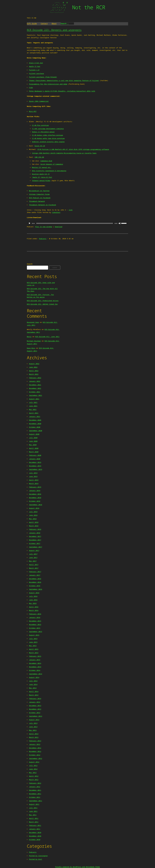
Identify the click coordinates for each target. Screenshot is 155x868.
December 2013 (35, 706)
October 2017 (35, 543)
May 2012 (33, 773)
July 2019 (33, 473)
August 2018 (34, 508)
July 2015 (33, 639)
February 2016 (35, 614)
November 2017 (35, 540)
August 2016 (34, 593)
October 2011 (35, 797)
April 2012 (34, 776)
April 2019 (34, 480)
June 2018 (33, 515)
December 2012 (35, 748)
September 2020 (36, 431)
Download (59, 227)
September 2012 (36, 758)
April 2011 (34, 818)
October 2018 (35, 501)
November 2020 (35, 424)
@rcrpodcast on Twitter (39, 191)
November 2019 (35, 466)
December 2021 (35, 385)
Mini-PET (33, 111)
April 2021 (34, 413)
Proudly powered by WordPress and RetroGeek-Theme (77, 867)
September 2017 (36, 547)
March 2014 (34, 695)
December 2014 (35, 663)
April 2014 (34, 691)
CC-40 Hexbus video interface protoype (47, 135)
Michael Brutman (34, 341)
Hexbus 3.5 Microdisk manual (43, 132)
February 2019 (35, 487)
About (54, 24)
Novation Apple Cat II (41, 174)
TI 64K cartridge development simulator (48, 129)
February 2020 (35, 455)
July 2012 (33, 765)
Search (30, 264)
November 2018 (35, 498)
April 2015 (34, 649)
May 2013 (33, 730)
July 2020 (33, 438)
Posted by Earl (36, 859)
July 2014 (33, 681)
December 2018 (35, 494)
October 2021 (35, 392)
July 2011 (33, 808)
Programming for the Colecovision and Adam (48, 84)
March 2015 (34, 653)
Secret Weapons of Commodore (52, 164)
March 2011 (34, 822)
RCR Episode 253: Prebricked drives (43, 301)
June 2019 (33, 476)
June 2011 (33, 811)
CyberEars (56, 212)
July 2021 (33, 402)
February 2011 (35, 825)
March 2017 (34, 568)
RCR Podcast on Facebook (40, 198)
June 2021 (33, 406)
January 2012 (35, 787)
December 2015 (35, 621)
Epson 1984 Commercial (39, 101)
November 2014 (35, 667)
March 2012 (34, 780)
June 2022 (33, 367)
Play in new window (44, 227)
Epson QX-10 (40, 146)
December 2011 (35, 790)
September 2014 (36, 674)
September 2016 (36, 589)
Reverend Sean (33, 322)
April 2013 (34, 734)
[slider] (75, 223)
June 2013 (33, 727)
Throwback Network (37, 201)
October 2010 (35, 839)
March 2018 (34, 526)
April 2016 (34, 607)
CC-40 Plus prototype (40, 125)
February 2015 (35, 656)
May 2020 (33, 445)
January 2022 (35, 381)
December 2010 (35, 832)
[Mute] (120, 223)
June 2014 (33, 684)
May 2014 (33, 688)
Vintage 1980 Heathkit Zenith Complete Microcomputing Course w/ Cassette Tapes (64, 153)
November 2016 (35, 582)
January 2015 (35, 660)
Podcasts (43, 239)
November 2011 (35, 794)
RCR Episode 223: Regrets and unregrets (54, 30)
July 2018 (33, 512)
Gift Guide (32, 24)
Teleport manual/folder (41, 181)
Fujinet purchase (37, 73)
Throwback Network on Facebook (43, 205)
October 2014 (35, 670)
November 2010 (35, 836)
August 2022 (34, 364)
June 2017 (33, 557)
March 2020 (34, 452)
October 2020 (35, 427)
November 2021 (35, 388)
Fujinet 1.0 (34, 70)
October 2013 (35, 713)
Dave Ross (31, 348)
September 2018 (36, 505)
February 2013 (35, 741)
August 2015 (34, 635)
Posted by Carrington (38, 856)
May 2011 (33, 815)
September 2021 (36, 395)
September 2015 (36, 632)
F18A (31, 88)
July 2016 (33, 596)
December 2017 (35, 536)
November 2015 (35, 624)
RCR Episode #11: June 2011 (47, 337)
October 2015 (35, 628)
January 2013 (35, 744)
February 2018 (35, 529)
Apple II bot (35, 66)
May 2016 (33, 603)
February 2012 (35, 783)
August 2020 (34, 434)
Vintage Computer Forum (39, 194)
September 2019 (36, 469)
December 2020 (35, 420)
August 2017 (34, 550)
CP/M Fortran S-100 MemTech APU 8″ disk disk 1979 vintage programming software (73, 149)
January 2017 (35, 575)
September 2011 (36, 801)
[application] (77, 223)
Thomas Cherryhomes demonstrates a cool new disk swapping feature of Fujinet (64, 80)
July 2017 (33, 554)
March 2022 (34, 374)
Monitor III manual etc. (42, 167)
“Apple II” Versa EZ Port (42, 177)
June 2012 (33, 769)
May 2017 (33, 561)
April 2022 (34, 371)
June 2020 (33, 441)
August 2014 (34, 677)
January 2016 (35, 617)
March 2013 (34, 737)
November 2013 (35, 709)
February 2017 (35, 572)
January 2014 (35, 702)
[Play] (30, 223)
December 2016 (35, 579)
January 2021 (35, 416)
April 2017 (34, 565)
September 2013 (36, 716)
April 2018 (34, 522)
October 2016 (35, 586)
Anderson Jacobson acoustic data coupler (48, 142)
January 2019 (35, 491)
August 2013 (34, 720)
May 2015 (33, 646)
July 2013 (33, 723)
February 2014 (35, 698)
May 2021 (33, 409)
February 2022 (35, 378)
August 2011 (34, 804)
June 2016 (33, 600)
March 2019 (34, 483)
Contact (44, 24)
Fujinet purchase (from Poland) (43, 77)
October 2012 (35, 755)
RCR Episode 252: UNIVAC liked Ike (42, 304)
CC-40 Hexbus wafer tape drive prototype (48, 138)
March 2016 (34, 610)
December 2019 (35, 462)
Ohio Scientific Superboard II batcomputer (49, 171)
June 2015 (33, 642)
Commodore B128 (46, 161)
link (71, 210)
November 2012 (35, 751)
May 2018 (33, 519)
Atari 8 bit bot (36, 63)
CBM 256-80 (39, 157)
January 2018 (35, 533)
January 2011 (35, 829)
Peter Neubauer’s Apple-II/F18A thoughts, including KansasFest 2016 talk (62, 91)
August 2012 (34, 762)
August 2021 (34, 399)
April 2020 (34, 448)
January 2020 (35, 459)
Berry (29, 337)
